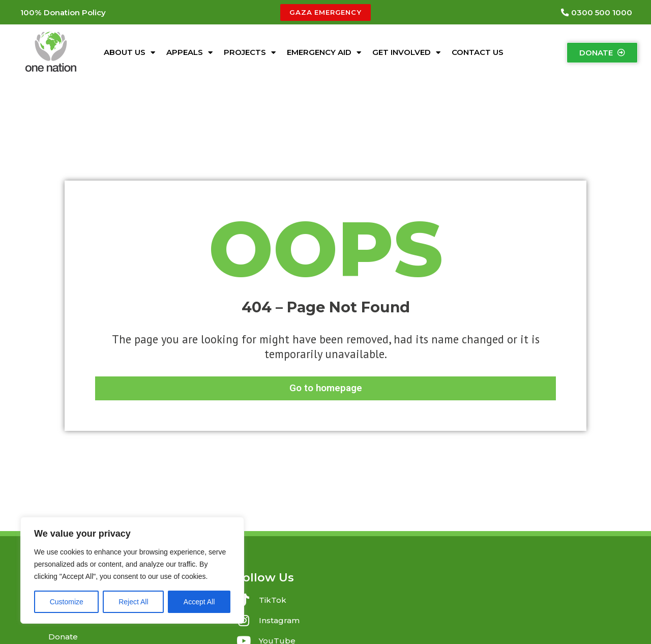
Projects (250, 53)
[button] (63, 12)
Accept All (199, 602)
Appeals (189, 53)
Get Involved (406, 53)
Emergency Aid (324, 53)
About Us (129, 53)
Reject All (133, 602)
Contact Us (478, 52)
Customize (67, 602)
